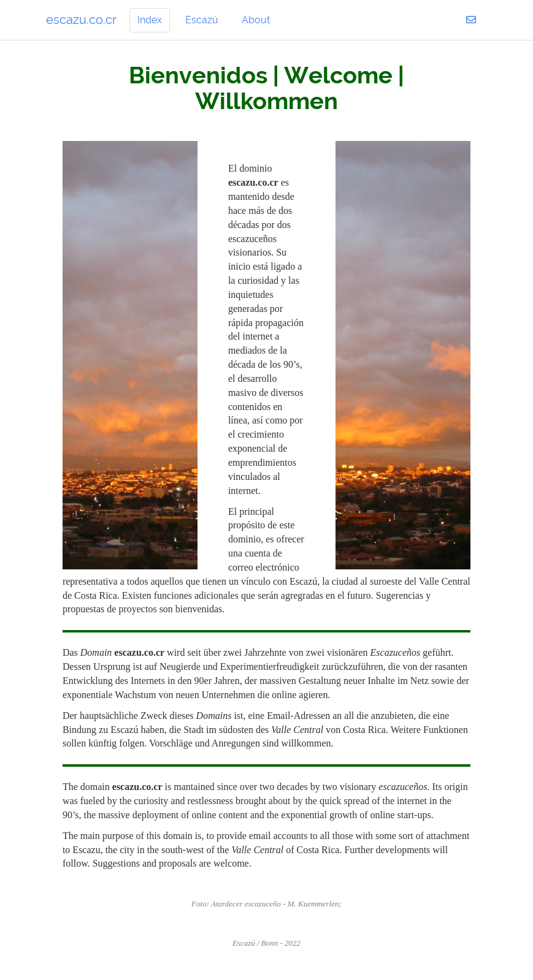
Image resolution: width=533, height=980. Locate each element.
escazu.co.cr (81, 20)
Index (150, 20)
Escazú (202, 20)
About (256, 20)
